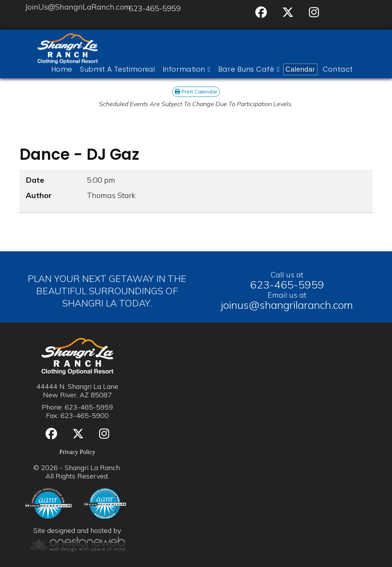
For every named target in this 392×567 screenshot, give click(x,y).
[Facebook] (261, 12)
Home (62, 69)
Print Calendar (196, 92)
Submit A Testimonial (118, 69)
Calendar (300, 69)
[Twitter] (288, 12)
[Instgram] (314, 12)
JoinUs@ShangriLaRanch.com (78, 7)
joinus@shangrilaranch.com (287, 305)
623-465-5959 (155, 8)
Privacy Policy (77, 452)
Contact (338, 69)
